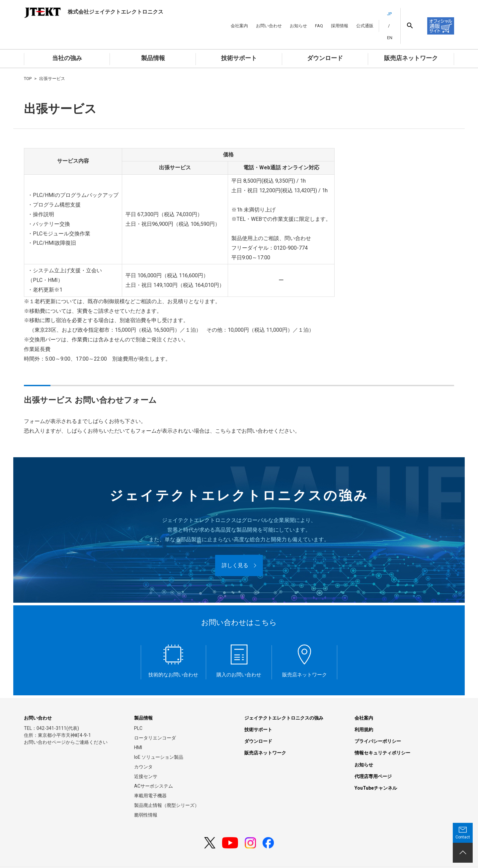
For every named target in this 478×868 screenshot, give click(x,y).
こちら (223, 413)
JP (381, 17)
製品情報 (153, 40)
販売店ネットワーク (411, 40)
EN (390, 17)
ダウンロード (325, 40)
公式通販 (357, 17)
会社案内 (231, 17)
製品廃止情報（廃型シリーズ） (167, 787)
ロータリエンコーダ (155, 720)
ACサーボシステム (154, 768)
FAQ (311, 17)
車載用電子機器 (150, 777)
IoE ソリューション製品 (159, 739)
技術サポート (239, 40)
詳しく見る (235, 547)
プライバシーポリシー (378, 723)
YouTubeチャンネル (376, 770)
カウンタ (143, 748)
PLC (138, 710)
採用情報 (331, 17)
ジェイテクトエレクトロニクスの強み (284, 700)
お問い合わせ (261, 17)
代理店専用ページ (373, 758)
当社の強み (67, 40)
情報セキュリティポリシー (382, 735)
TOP (28, 60)
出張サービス (52, 60)
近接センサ (146, 758)
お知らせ (290, 17)
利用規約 (364, 711)
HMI (138, 729)
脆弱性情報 (146, 797)
